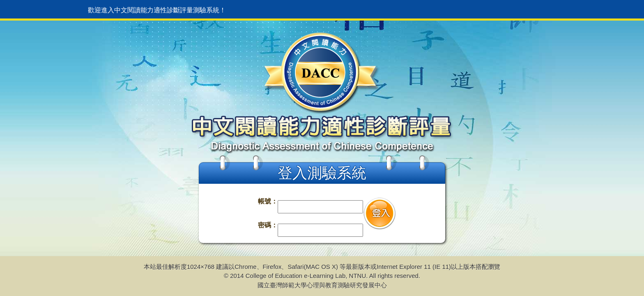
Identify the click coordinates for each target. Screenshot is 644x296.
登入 (379, 213)
